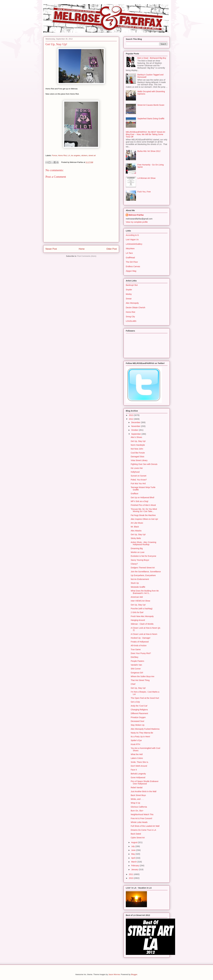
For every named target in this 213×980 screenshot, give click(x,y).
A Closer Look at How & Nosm (144, 634)
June (134, 850)
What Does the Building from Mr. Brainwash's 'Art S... (145, 592)
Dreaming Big (137, 548)
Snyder (129, 290)
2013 (131, 415)
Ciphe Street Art (138, 838)
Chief (133, 684)
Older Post (112, 249)
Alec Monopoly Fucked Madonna (145, 729)
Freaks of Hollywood (140, 642)
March (134, 862)
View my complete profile (137, 222)
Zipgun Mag (131, 271)
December (136, 422)
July (133, 846)
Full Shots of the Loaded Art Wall (145, 826)
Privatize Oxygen (138, 717)
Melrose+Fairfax (136, 215)
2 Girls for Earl (137, 612)
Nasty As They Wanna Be (142, 733)
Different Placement (139, 713)
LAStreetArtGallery (134, 244)
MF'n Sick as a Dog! (140, 501)
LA (69, 155)
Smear (129, 299)
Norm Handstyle (138, 445)
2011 (131, 874)
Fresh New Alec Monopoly (142, 616)
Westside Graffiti (138, 587)
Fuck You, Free (144, 192)
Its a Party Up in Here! (140, 737)
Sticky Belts (136, 538)
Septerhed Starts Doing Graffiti (151, 119)
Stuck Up (135, 583)
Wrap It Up (135, 803)
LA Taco (129, 253)
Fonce (55, 155)
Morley (129, 294)
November (136, 426)
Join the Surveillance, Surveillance (146, 572)
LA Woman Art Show (147, 178)
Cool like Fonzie (138, 453)
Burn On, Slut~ (137, 811)
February (135, 866)
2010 (131, 878)
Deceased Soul (137, 721)
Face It (134, 770)
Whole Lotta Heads (139, 822)
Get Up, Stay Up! (138, 441)
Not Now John (137, 449)
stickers (84, 155)
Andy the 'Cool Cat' (139, 706)
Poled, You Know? (139, 480)
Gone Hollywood (138, 777)
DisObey (135, 657)
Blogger (134, 974)
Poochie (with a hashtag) (142, 609)
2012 (131, 419)
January (135, 869)
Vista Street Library (139, 460)
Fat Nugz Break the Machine (143, 515)
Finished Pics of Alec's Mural (143, 505)
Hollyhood (135, 472)
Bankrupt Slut (132, 285)
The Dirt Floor (132, 262)
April (133, 858)
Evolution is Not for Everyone (143, 556)
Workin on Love (138, 552)
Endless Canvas (133, 266)
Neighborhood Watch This (142, 814)
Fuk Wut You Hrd (138, 484)
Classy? (134, 564)
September (136, 434)
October (135, 430)
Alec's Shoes (136, 437)
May (133, 854)
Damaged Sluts (137, 457)
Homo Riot (62, 155)
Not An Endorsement (140, 579)
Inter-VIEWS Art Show (140, 601)
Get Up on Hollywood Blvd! (142, 497)
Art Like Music (137, 523)
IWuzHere (130, 249)
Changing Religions (139, 710)
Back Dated (136, 834)
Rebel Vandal (137, 788)
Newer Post (51, 249)
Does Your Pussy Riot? (141, 653)
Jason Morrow (114, 974)
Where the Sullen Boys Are (142, 676)
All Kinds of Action (139, 646)
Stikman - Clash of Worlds (142, 624)
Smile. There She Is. (140, 762)
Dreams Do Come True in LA (143, 830)
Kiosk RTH (135, 744)
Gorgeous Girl (137, 673)
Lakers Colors (137, 758)
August (134, 842)
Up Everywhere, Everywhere (143, 575)
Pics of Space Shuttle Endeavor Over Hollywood (145, 782)
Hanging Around (138, 620)
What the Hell (137, 754)
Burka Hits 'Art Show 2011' (149, 151)
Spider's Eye (136, 740)
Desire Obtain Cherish (136, 308)
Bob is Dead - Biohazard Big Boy (152, 58)
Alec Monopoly (132, 303)
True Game (136, 649)
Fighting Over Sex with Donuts (144, 464)
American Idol (137, 597)
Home (82, 249)
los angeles (76, 155)
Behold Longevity (138, 774)
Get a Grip (135, 702)
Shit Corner (136, 669)
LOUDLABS (131, 321)
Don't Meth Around (139, 766)
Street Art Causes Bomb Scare (151, 105)
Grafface (134, 494)
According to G (132, 235)
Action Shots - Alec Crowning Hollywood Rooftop (143, 543)
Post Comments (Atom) (87, 256)
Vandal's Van (136, 665)
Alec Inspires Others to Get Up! (144, 519)
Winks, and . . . (137, 799)
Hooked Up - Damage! (141, 638)
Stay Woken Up (138, 725)
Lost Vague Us (132, 239)
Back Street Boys (138, 795)
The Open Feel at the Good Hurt (145, 698)
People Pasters (137, 661)
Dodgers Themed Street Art (143, 568)
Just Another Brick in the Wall (144, 791)
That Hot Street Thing (140, 680)
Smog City (130, 317)
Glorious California (139, 807)
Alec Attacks (136, 531)
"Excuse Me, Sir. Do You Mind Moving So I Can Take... (144, 510)
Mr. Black (135, 527)
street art (92, 155)
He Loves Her (137, 468)
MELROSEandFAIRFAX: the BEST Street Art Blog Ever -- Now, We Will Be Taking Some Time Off (145, 134)
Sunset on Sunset (139, 476)
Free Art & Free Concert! (142, 818)
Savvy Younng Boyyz (140, 560)
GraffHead (130, 258)
